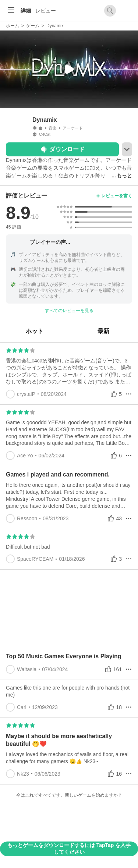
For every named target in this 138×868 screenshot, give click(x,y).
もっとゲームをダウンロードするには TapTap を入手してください (69, 848)
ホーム (13, 26)
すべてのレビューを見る (69, 311)
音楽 (53, 128)
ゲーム (33, 26)
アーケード (73, 128)
